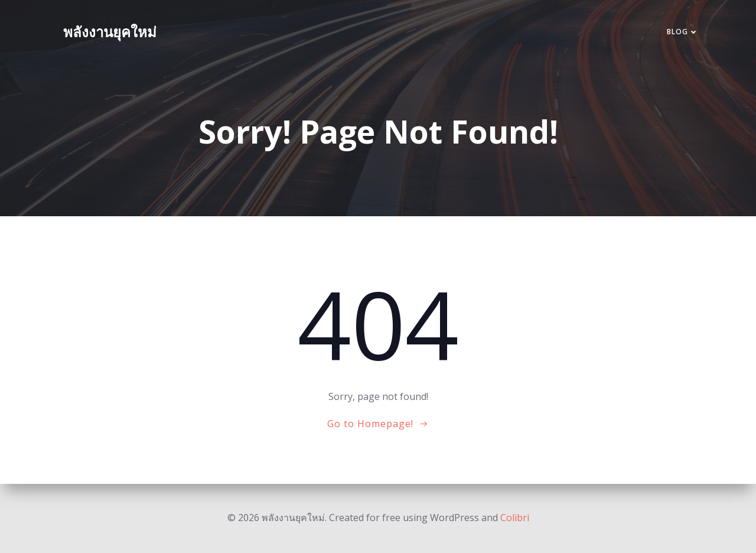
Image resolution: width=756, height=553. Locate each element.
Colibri (515, 518)
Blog (683, 32)
